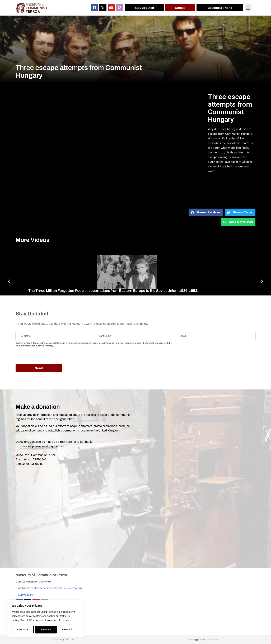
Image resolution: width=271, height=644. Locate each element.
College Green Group (211, 640)
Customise (23, 630)
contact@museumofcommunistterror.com (56, 588)
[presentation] (42, 356)
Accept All (68, 630)
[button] (248, 8)
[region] (45, 619)
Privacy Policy (24, 595)
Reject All (45, 630)
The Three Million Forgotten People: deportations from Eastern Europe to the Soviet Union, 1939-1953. (113, 291)
